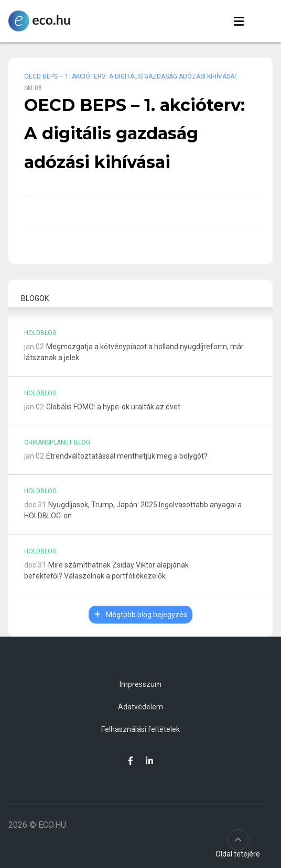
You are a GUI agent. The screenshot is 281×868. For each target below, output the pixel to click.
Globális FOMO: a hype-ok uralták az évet (113, 407)
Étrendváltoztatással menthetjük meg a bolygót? (127, 456)
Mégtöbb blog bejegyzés (140, 615)
